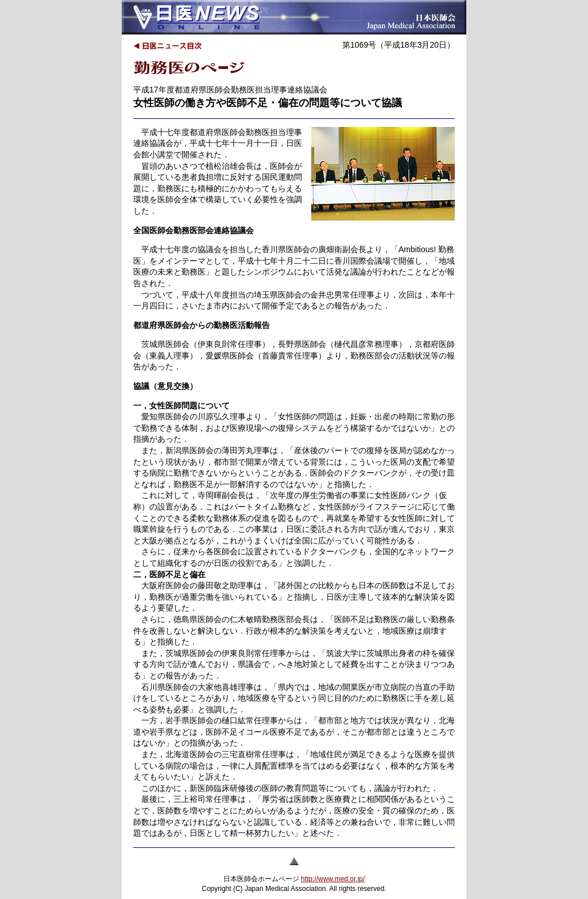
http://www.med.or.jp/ (333, 879)
